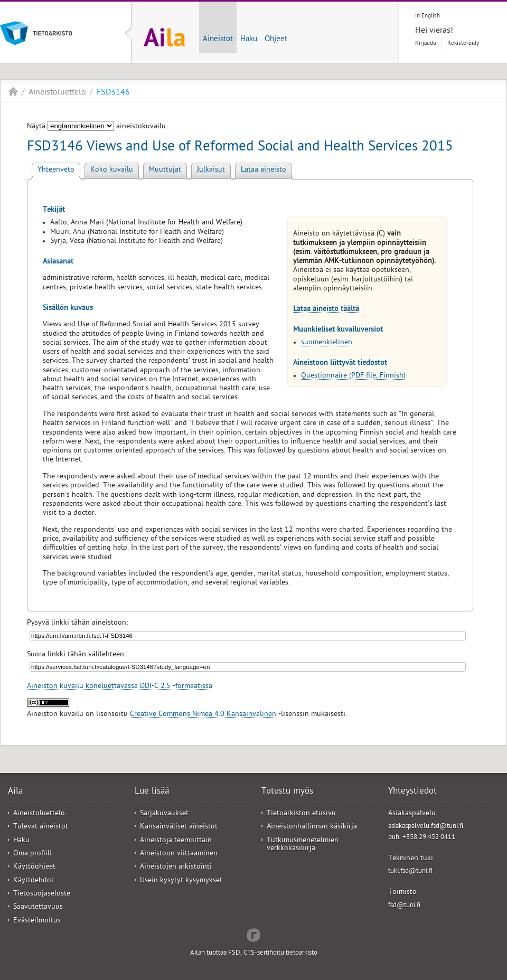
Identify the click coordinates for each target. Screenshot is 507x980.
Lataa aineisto (264, 170)
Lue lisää (152, 792)
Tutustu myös (287, 792)
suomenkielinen (327, 343)
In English (428, 16)
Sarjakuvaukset (164, 814)
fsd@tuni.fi (404, 906)
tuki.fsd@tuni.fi (410, 871)
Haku (249, 40)
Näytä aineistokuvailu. (97, 127)
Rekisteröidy (463, 44)
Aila (13, 91)
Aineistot (218, 40)
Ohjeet (276, 40)
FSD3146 (113, 93)
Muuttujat (165, 170)
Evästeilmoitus (37, 921)
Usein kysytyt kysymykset (181, 881)
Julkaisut (211, 170)
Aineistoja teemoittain (176, 841)
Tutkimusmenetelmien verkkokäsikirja (303, 845)
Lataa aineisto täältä (326, 310)
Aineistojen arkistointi (176, 867)
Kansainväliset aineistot (179, 827)
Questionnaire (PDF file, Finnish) (353, 376)
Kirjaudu (426, 44)
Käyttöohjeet (34, 867)
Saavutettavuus (38, 907)
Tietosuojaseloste (42, 894)
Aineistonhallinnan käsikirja (312, 827)
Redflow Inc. (253, 934)
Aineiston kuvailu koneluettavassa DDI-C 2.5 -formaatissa (120, 687)
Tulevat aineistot (41, 827)
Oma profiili (32, 854)
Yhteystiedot (412, 792)
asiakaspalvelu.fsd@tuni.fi (426, 827)
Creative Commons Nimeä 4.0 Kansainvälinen (203, 715)
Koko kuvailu (112, 170)
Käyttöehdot (34, 881)
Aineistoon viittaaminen (179, 854)
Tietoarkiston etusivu (301, 814)
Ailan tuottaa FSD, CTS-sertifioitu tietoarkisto (254, 953)
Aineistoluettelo (57, 93)
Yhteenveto (56, 170)
